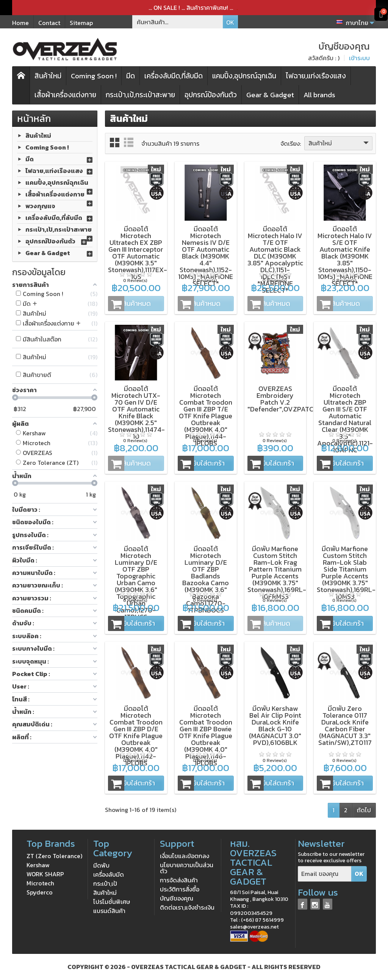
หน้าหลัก (34, 118)
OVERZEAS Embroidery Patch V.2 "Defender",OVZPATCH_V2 (289, 399)
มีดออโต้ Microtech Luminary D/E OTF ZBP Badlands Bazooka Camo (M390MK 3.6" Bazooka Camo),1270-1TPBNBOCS (206, 579)
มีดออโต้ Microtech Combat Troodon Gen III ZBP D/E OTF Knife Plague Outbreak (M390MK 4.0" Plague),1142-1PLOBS (136, 736)
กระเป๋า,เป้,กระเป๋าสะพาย (140, 95)
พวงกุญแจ (40, 206)
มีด (131, 76)
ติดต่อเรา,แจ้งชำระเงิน (187, 907)
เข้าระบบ (359, 58)
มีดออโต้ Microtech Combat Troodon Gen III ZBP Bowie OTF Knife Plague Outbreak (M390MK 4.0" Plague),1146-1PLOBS (206, 736)
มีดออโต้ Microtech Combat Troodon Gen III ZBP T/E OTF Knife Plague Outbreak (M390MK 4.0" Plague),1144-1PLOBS (206, 416)
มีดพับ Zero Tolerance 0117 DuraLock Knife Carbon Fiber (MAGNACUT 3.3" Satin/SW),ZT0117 (345, 725)
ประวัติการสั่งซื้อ (180, 889)
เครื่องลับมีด (109, 874)
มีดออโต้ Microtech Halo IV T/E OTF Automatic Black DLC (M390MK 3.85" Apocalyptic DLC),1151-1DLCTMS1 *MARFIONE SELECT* (275, 259)
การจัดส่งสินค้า (179, 880)
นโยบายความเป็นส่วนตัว (187, 868)
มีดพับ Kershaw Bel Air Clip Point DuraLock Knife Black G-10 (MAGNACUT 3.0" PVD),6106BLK (275, 725)
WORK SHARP (45, 874)
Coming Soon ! (94, 76)
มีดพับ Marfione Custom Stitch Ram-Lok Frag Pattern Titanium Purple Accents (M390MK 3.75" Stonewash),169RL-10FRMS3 (277, 573)
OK (230, 22)
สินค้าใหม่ (48, 76)
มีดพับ (101, 865)
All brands (319, 95)
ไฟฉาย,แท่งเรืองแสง (316, 76)
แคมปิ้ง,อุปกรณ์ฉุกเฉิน (244, 76)
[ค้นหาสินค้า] (178, 22)
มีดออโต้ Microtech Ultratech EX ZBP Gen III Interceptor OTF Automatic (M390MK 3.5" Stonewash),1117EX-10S (138, 253)
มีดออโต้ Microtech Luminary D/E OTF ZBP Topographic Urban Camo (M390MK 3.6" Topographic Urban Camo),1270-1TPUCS (136, 583)
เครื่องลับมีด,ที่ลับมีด (174, 76)
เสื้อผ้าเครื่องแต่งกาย (65, 95)
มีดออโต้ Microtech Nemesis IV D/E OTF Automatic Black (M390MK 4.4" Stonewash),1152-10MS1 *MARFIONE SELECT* (206, 256)
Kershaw (38, 865)
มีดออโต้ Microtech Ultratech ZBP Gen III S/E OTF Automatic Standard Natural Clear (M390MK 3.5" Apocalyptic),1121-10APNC (345, 419)
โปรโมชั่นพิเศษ (112, 902)
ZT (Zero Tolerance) (54, 856)
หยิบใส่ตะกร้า (201, 463)
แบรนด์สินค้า (109, 911)
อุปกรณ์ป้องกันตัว (211, 95)
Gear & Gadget (270, 95)
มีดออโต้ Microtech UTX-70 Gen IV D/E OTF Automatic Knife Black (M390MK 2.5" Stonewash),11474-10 (136, 412)
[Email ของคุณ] (325, 874)
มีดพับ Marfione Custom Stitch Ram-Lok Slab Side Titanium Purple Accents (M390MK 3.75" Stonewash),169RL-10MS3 (346, 573)
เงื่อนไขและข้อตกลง (185, 856)
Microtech (40, 883)
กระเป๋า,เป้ (105, 883)
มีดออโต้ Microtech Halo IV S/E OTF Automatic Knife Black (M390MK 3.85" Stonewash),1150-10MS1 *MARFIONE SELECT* (345, 256)
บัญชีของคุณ (177, 898)
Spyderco (40, 892)
